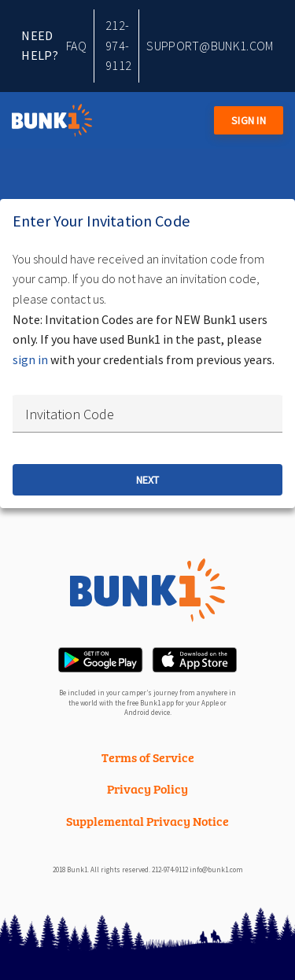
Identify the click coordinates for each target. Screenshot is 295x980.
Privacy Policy (147, 788)
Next (147, 480)
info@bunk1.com (216, 869)
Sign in (249, 120)
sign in (30, 359)
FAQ (76, 46)
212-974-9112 (118, 45)
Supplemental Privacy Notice (147, 821)
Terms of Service (148, 757)
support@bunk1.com (210, 46)
